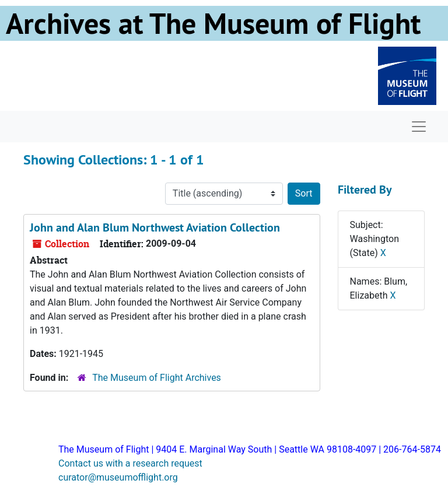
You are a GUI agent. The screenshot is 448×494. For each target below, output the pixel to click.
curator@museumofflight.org (118, 477)
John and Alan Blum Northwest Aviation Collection (155, 227)
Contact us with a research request (130, 463)
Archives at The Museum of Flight (213, 23)
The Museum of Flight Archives (157, 378)
